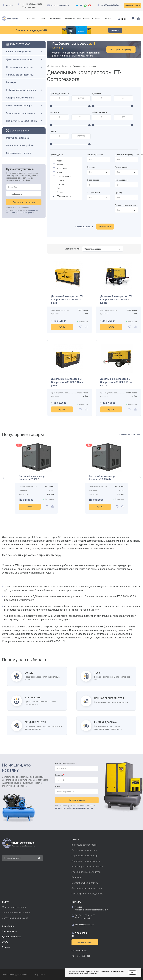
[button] (2, 478)
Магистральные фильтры (24, 105)
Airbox (59, 161)
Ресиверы (11, 82)
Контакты (97, 19)
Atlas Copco (62, 169)
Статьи (86, 19)
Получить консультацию (24, 202)
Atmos (59, 173)
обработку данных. (90, 973)
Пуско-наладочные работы (20, 146)
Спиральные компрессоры (20, 75)
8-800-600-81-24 (110, 5)
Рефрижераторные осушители (24, 90)
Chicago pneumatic (65, 177)
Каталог (31, 19)
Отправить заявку (77, 800)
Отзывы (107, 19)
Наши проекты (10, 931)
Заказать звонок (132, 5)
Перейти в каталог (130, 434)
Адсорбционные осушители (20, 98)
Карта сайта (40, 975)
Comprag (61, 180)
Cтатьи (6, 942)
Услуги (42, 19)
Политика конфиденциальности (15, 975)
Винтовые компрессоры (24, 52)
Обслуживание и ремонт (19, 153)
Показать (105, 227)
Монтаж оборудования (18, 138)
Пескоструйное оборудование (24, 121)
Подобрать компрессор (121, 49)
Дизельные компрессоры (24, 59)
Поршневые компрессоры (24, 67)
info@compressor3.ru (60, 5)
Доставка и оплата (72, 19)
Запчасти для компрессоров (24, 113)
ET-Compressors (64, 196)
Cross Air (61, 184)
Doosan (60, 192)
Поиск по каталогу (12, 858)
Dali (58, 188)
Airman (60, 165)
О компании (56, 19)
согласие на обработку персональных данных (74, 808)
